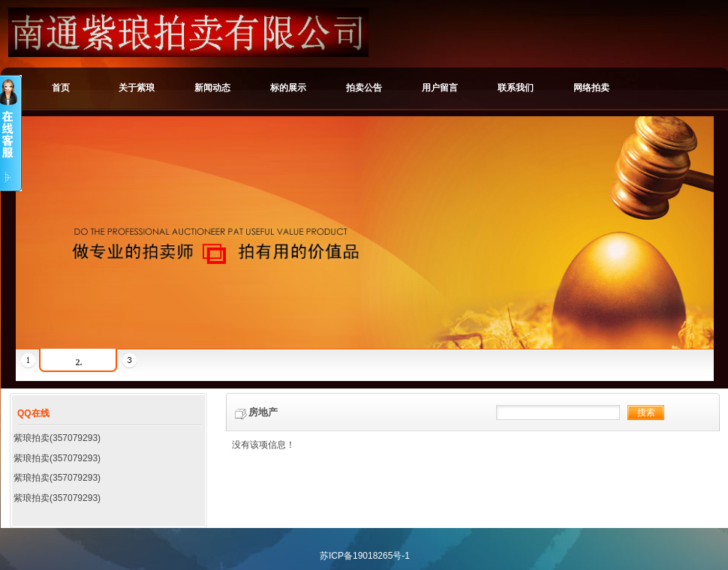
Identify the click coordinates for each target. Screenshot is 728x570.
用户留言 (440, 88)
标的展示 (288, 88)
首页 (61, 88)
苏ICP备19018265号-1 (365, 556)
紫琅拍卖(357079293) (57, 438)
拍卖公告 (364, 88)
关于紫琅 (137, 88)
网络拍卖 (591, 88)
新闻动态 (212, 88)
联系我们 (516, 88)
